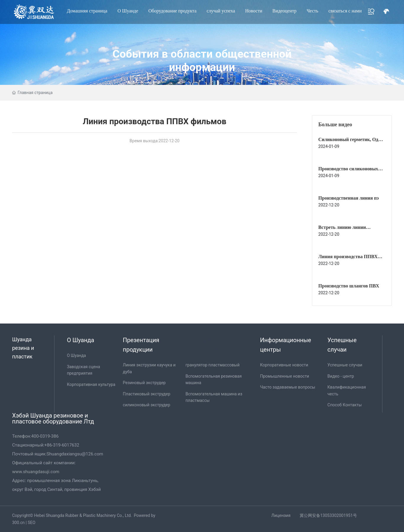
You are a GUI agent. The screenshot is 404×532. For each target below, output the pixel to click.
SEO (32, 523)
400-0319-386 (45, 436)
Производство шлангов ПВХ (349, 286)
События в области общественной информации (202, 60)
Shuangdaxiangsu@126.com (75, 454)
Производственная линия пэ (348, 198)
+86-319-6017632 (62, 445)
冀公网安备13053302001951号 (328, 515)
